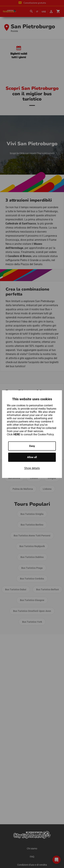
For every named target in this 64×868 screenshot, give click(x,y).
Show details (32, 468)
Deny (32, 446)
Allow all (32, 457)
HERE (17, 434)
